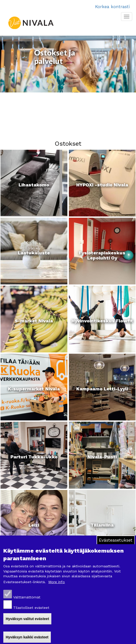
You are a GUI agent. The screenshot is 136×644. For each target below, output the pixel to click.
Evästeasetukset (116, 540)
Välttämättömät (27, 597)
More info (57, 582)
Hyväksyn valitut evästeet (27, 619)
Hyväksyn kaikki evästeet (27, 637)
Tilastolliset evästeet (31, 608)
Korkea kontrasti (112, 7)
